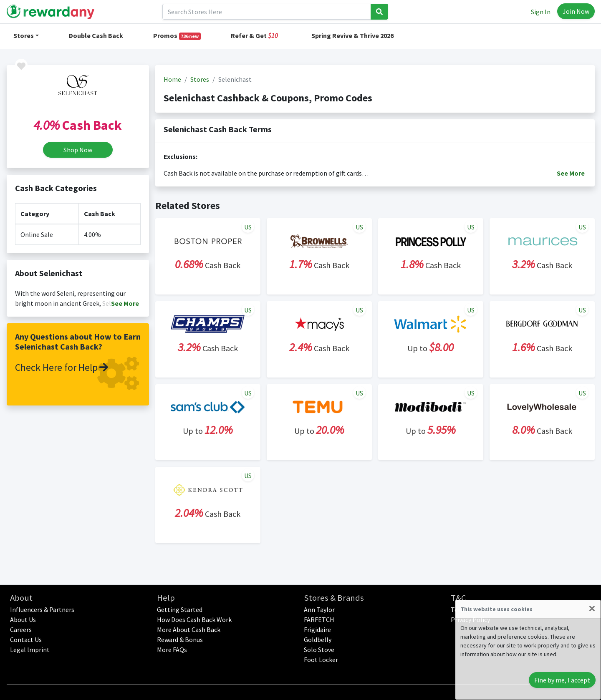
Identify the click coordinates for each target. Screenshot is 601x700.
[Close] (592, 608)
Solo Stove (319, 650)
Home (172, 79)
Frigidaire (317, 629)
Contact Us (26, 640)
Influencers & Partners (42, 609)
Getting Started (180, 609)
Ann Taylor (319, 609)
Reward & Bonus (180, 640)
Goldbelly (318, 640)
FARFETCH (319, 619)
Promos (177, 36)
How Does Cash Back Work (194, 619)
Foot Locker (321, 660)
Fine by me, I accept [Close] (562, 680)
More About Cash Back (189, 629)
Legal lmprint (30, 650)
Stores (24, 35)
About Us (23, 619)
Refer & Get (254, 35)
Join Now (576, 11)
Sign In (541, 12)
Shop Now (78, 150)
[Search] (267, 12)
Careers (21, 629)
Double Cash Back (96, 35)
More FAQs (172, 650)
